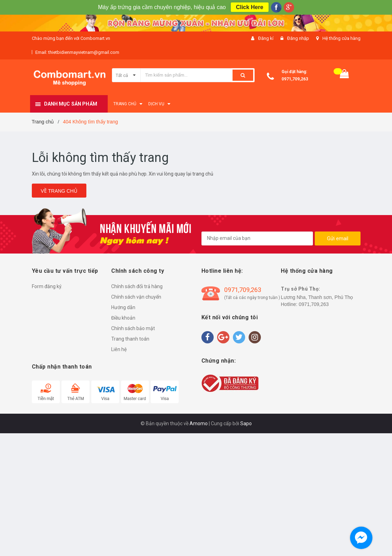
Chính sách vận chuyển (136, 297)
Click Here (250, 7)
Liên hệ (119, 349)
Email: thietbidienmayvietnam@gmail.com (77, 52)
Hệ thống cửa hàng (341, 38)
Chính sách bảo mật (133, 328)
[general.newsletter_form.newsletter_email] (257, 238)
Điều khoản (123, 318)
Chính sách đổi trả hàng (137, 286)
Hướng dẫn (123, 307)
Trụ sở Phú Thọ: (301, 289)
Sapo (246, 423)
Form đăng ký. (47, 286)
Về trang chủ (59, 191)
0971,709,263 (295, 79)
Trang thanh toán (130, 339)
